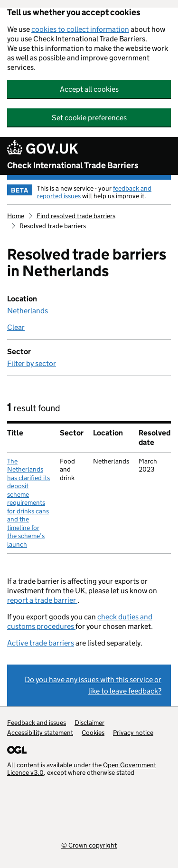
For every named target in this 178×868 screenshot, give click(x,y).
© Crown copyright (89, 845)
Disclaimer (89, 723)
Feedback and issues (37, 723)
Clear (16, 327)
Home (16, 216)
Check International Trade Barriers (73, 165)
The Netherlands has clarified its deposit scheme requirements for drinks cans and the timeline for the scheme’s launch (28, 503)
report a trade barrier (42, 600)
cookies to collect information (80, 29)
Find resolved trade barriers (76, 216)
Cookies (93, 733)
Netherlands (28, 311)
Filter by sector (32, 363)
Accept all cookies (89, 89)
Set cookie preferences (89, 118)
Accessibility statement (40, 733)
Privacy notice (133, 733)
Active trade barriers (41, 643)
